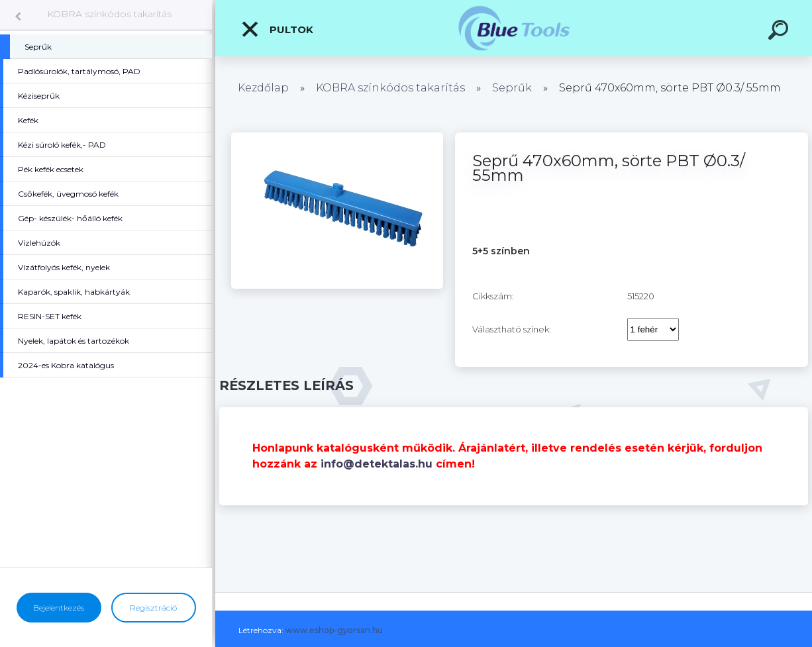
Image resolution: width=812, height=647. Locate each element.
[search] (780, 32)
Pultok (277, 29)
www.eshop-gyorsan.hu (334, 630)
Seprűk (512, 88)
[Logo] (514, 28)
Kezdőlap (263, 88)
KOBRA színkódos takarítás (109, 14)
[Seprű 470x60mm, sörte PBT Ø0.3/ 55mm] (337, 137)
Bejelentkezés (59, 608)
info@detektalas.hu (377, 464)
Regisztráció (153, 608)
